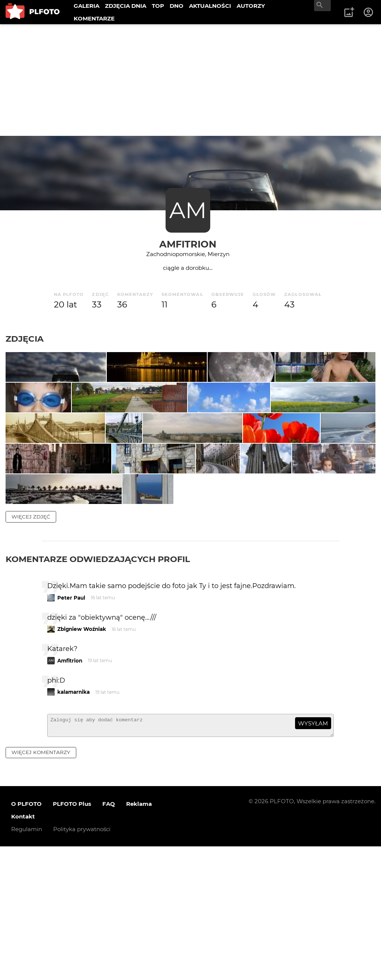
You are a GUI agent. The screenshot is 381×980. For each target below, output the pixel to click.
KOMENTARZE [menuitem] (94, 18)
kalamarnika (73, 822)
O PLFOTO (26, 937)
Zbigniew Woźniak (82, 759)
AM (188, 210)
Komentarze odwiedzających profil (98, 689)
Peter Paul (71, 728)
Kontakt (23, 950)
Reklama (139, 937)
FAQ (109, 937)
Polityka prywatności (82, 963)
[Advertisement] (190, 80)
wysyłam (313, 854)
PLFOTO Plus (72, 937)
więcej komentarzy (41, 886)
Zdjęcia (25, 339)
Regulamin (27, 963)
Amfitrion (188, 244)
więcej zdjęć (31, 647)
